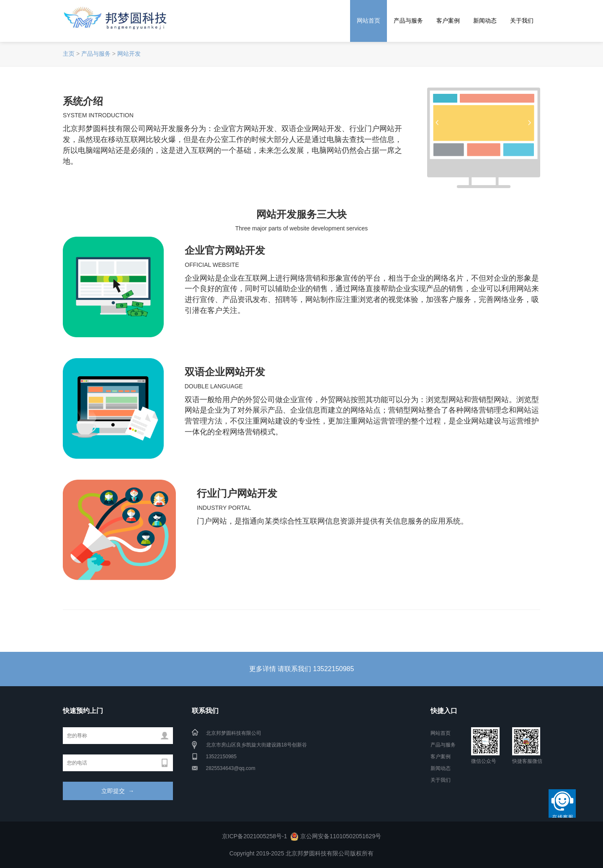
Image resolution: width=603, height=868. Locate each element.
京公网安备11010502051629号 (341, 836)
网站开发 (129, 54)
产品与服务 (408, 21)
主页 (69, 54)
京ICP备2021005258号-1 (255, 836)
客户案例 (448, 21)
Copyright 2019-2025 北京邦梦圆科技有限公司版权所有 (302, 853)
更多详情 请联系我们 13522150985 (302, 669)
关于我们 (522, 21)
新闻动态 (485, 21)
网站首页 (368, 21)
